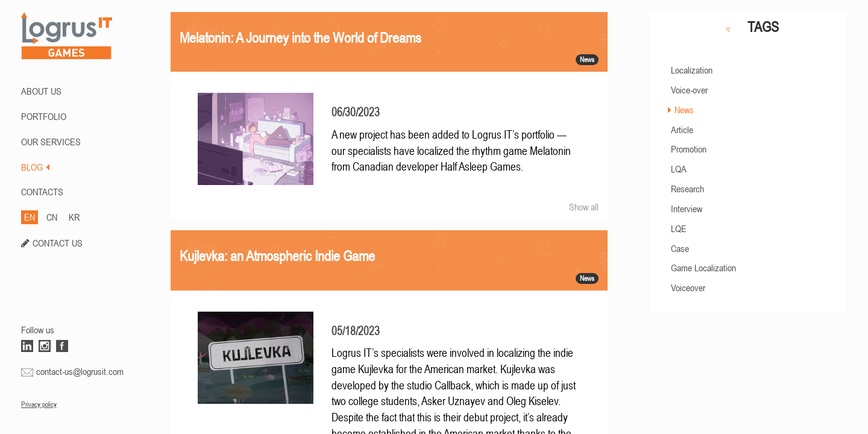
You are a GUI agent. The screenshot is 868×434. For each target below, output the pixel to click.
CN (52, 217)
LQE (679, 228)
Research (687, 189)
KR (74, 217)
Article (682, 130)
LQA (679, 169)
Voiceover (688, 288)
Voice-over (689, 90)
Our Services (51, 142)
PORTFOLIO (44, 116)
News (684, 110)
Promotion (689, 149)
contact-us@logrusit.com (80, 371)
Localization (692, 70)
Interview (687, 209)
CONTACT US (58, 243)
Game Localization (703, 268)
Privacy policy (39, 404)
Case (680, 248)
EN (30, 217)
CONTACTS (42, 192)
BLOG (35, 167)
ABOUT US (41, 91)
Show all (584, 207)
